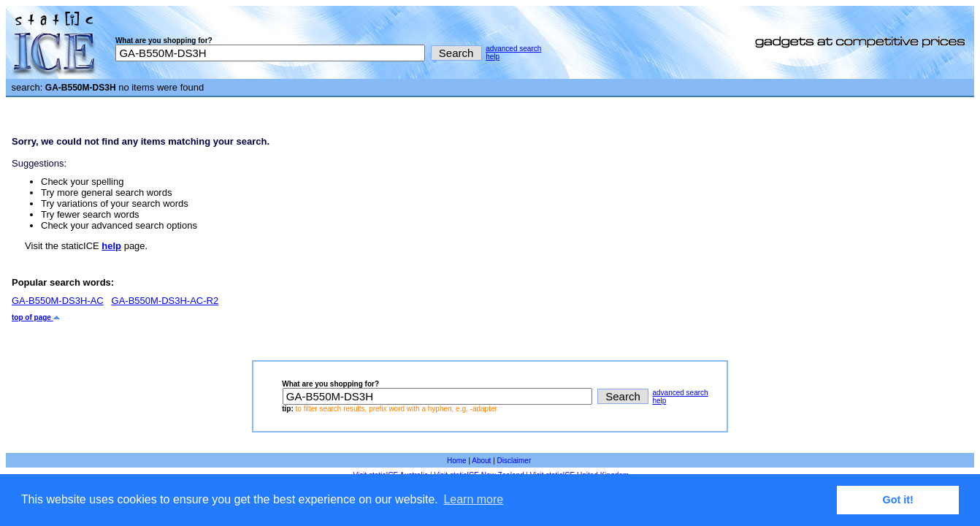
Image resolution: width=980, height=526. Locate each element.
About (481, 461)
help (493, 57)
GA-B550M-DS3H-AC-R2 (165, 301)
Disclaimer (514, 461)
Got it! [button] (898, 500)
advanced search (513, 49)
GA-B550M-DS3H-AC (58, 301)
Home (457, 461)
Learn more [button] (473, 499)
